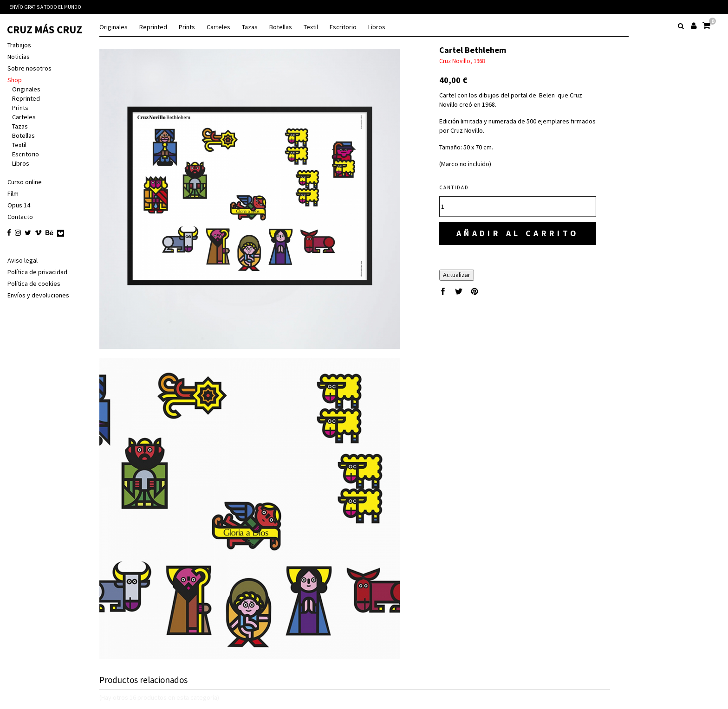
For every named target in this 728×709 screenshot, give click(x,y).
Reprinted (153, 27)
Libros (377, 27)
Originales (114, 27)
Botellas (281, 27)
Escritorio (343, 27)
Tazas (250, 27)
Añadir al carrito (518, 233)
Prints (187, 27)
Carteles (218, 27)
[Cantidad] (518, 206)
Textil (311, 27)
